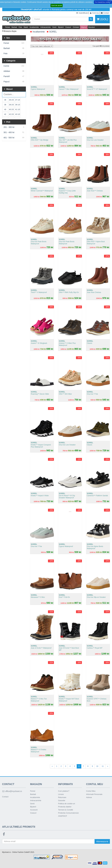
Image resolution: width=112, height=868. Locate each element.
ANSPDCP (63, 816)
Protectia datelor (65, 807)
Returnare (62, 797)
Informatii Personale (94, 794)
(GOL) (102, 19)
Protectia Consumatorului (68, 813)
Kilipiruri (84, 27)
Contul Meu (91, 791)
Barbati (14, 27)
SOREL (52, 32)
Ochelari (76, 27)
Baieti (26, 27)
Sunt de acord (57, 6)
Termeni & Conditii (66, 810)
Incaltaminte (34, 27)
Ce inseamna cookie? (103, 2)
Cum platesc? (64, 791)
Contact (5, 797)
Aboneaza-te (102, 841)
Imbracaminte (46, 27)
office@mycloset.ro (12, 791)
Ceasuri (68, 27)
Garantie (62, 800)
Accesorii (34, 810)
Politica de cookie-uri (67, 804)
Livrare (61, 794)
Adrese (89, 797)
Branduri (92, 27)
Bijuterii (61, 27)
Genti (54, 27)
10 (97, 766)
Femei (8, 27)
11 (103, 766)
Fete (20, 27)
